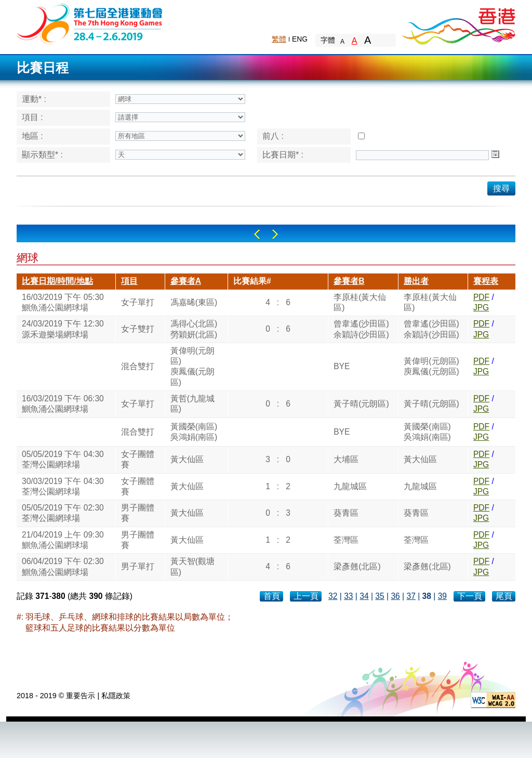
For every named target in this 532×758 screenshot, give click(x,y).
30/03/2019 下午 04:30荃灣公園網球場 (63, 486)
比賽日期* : (283, 155)
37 (411, 596)
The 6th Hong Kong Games (90, 23)
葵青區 (346, 513)
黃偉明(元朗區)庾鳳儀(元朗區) (192, 367)
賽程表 (486, 281)
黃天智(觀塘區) (192, 566)
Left (257, 234)
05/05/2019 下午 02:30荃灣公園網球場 (63, 513)
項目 (129, 281)
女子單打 (138, 302)
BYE (342, 366)
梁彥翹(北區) (357, 566)
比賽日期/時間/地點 (57, 281)
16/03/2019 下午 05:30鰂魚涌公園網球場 (63, 302)
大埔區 (346, 459)
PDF (481, 297)
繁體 (279, 39)
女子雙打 (138, 329)
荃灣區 (346, 540)
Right (275, 234)
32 (333, 596)
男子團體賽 (138, 513)
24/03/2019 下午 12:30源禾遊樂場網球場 (63, 329)
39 (442, 596)
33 (348, 596)
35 (380, 596)
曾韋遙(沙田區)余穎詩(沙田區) (361, 329)
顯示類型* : (42, 155)
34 (364, 596)
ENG (300, 39)
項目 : (32, 117)
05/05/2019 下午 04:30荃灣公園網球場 (63, 459)
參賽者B (349, 281)
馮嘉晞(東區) (194, 302)
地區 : (32, 136)
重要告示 (81, 696)
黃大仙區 (187, 459)
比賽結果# (252, 281)
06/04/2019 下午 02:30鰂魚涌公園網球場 (63, 566)
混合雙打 (138, 366)
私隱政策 (116, 696)
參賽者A (186, 281)
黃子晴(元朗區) (361, 404)
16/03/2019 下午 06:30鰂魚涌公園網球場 (63, 404)
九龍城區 (350, 486)
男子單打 (138, 566)
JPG (481, 308)
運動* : (34, 99)
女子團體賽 (138, 459)
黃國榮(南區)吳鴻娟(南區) (194, 432)
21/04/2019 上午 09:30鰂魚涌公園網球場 (63, 540)
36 (395, 596)
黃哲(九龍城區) (192, 404)
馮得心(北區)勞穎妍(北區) (194, 329)
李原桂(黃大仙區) (360, 302)
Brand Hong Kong (458, 23)
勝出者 (416, 281)
